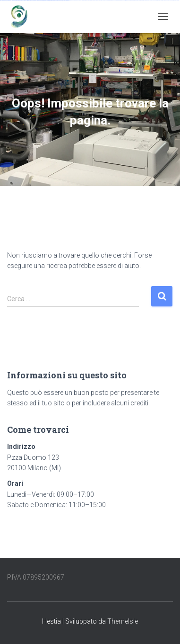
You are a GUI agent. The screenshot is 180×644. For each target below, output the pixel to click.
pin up (109, 0)
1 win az (97, 0)
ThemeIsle (123, 621)
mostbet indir (36, 1)
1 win (87, 0)
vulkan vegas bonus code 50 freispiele (78, 0)
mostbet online (171, 0)
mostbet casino (176, 0)
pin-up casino (128, 0)
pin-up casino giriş (123, 0)
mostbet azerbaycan (53, 1)
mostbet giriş (26, 1)
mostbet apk (160, 0)
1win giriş (91, 0)
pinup (111, 0)
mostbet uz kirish (165, 0)
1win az (89, 0)
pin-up (117, 0)
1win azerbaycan (101, 0)
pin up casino (114, 0)
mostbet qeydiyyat (66, 1)
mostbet (145, 0)
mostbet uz (149, 0)
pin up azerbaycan (137, 0)
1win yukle (106, 0)
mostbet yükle (60, 1)
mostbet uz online (9, 1)
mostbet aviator (41, 1)
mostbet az (21, 1)
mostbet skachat (154, 0)
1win (85, 0)
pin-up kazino (132, 0)
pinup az (119, 0)
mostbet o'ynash (3, 1)
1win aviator (94, 0)
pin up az (142, 0)
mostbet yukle (31, 1)
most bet (14, 1)
